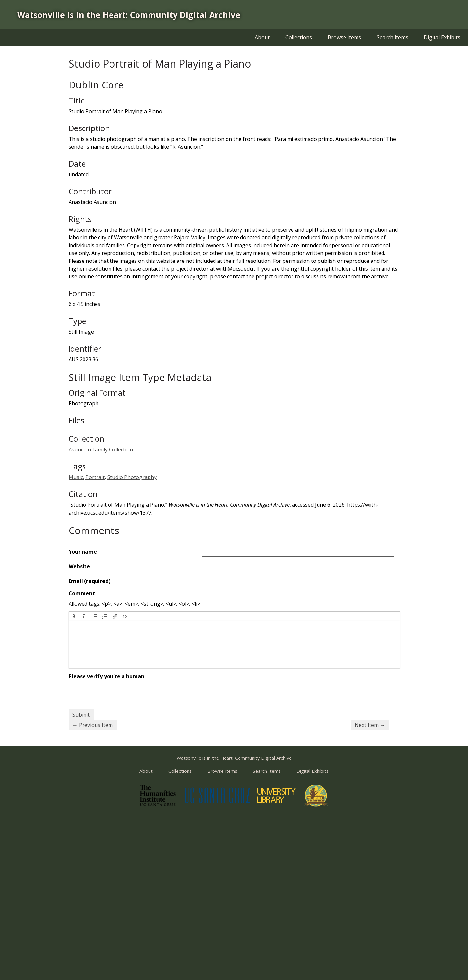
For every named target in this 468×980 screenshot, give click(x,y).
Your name (83, 552)
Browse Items (344, 37)
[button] (74, 616)
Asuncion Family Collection (101, 450)
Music (76, 477)
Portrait (95, 477)
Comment (82, 593)
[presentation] (74, 616)
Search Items (392, 37)
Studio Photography (132, 477)
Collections (299, 37)
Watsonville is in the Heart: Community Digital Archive (129, 15)
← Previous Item (93, 725)
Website (79, 566)
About (262, 37)
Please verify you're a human (106, 676)
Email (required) (90, 581)
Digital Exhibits (442, 37)
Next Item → (370, 725)
